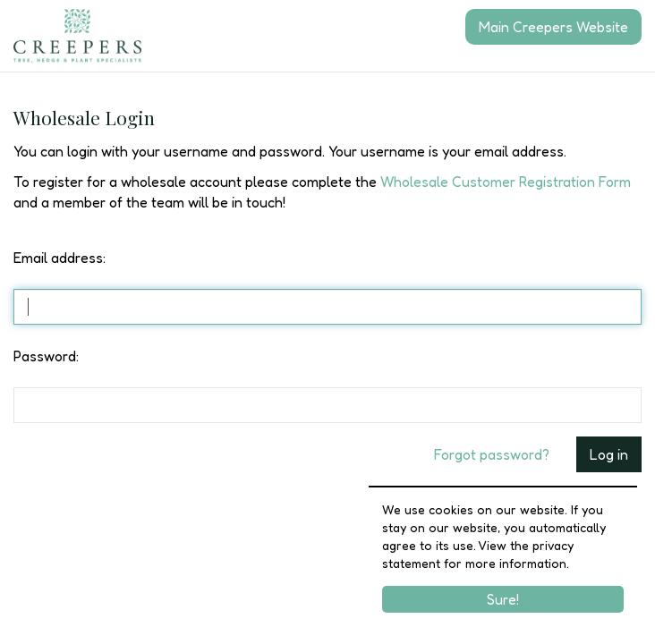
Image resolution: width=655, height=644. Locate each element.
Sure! (503, 599)
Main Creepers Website (553, 27)
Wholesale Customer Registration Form (506, 182)
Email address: (60, 258)
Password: (46, 356)
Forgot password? (492, 454)
